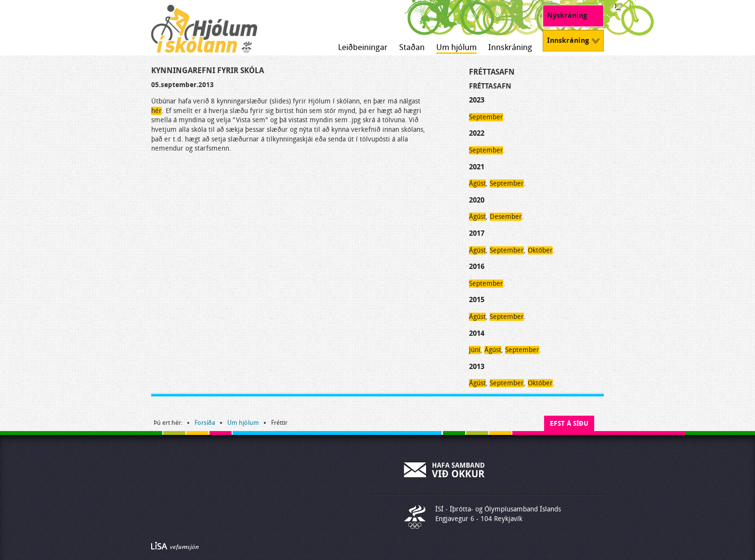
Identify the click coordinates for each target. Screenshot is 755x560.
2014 (477, 333)
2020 (477, 200)
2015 (477, 300)
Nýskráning (567, 15)
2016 (477, 267)
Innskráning (510, 47)
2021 (477, 167)
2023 (477, 100)
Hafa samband (445, 469)
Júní (475, 350)
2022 (477, 133)
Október (540, 250)
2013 (477, 367)
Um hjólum (456, 47)
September (486, 117)
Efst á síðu (569, 424)
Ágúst (477, 184)
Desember (506, 217)
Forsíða (205, 423)
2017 (477, 233)
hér (156, 111)
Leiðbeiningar (363, 47)
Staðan (412, 47)
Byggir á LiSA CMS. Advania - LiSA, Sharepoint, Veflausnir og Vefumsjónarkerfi (175, 546)
